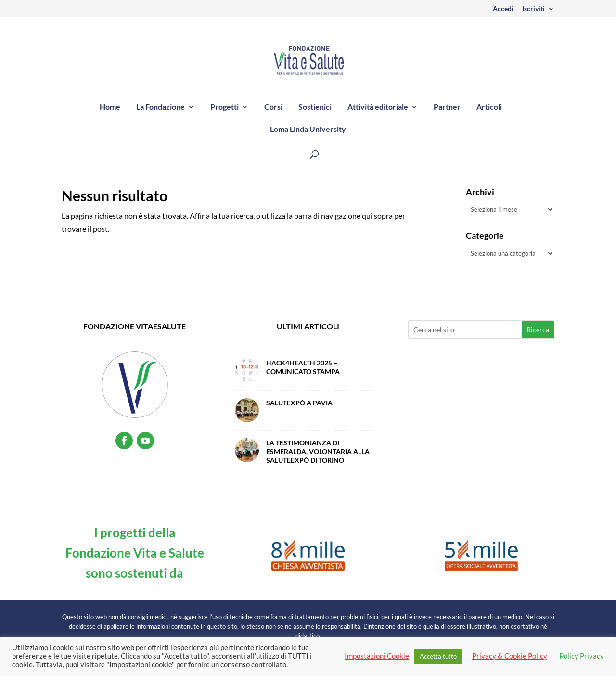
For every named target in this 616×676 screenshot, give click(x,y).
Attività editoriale (378, 107)
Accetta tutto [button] (438, 656)
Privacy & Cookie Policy (510, 656)
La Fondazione (160, 107)
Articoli (489, 107)
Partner (447, 107)
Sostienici (315, 107)
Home (110, 107)
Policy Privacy (582, 656)
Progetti (225, 107)
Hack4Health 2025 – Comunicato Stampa (303, 367)
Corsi (273, 107)
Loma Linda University (308, 130)
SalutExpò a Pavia (299, 403)
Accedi (503, 9)
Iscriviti (533, 9)
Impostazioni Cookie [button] (377, 656)
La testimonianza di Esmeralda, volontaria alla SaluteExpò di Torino (318, 451)
